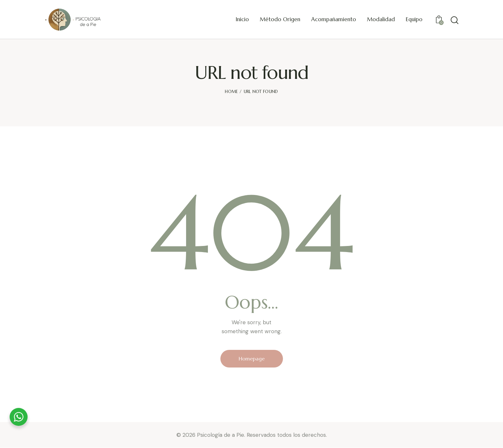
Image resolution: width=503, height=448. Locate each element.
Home (231, 92)
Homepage (252, 359)
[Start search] (455, 20)
